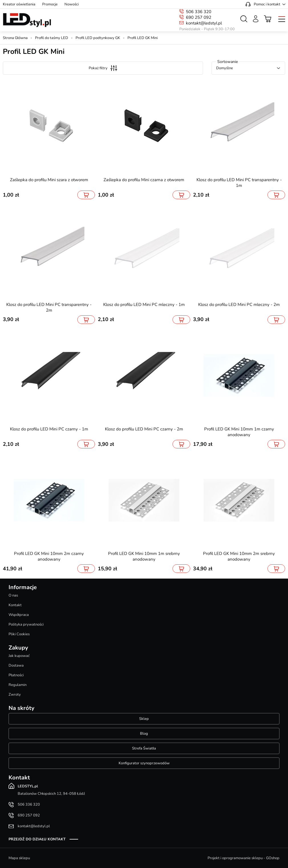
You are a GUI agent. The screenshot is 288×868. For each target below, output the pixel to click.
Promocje (50, 4)
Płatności (16, 675)
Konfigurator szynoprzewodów (144, 763)
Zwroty (15, 695)
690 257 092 (199, 17)
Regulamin (18, 685)
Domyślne (225, 68)
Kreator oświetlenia (19, 4)
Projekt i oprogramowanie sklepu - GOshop (244, 858)
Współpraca (19, 615)
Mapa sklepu (19, 858)
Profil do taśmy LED (52, 38)
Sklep (144, 719)
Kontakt (15, 605)
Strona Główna (15, 38)
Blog (144, 734)
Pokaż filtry (103, 68)
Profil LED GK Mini (143, 38)
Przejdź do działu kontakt (37, 839)
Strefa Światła (144, 748)
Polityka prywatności (26, 624)
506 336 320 (199, 12)
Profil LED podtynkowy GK (98, 38)
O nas (13, 595)
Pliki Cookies (19, 634)
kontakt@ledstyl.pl (204, 23)
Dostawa (16, 665)
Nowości (72, 4)
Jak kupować (19, 656)
